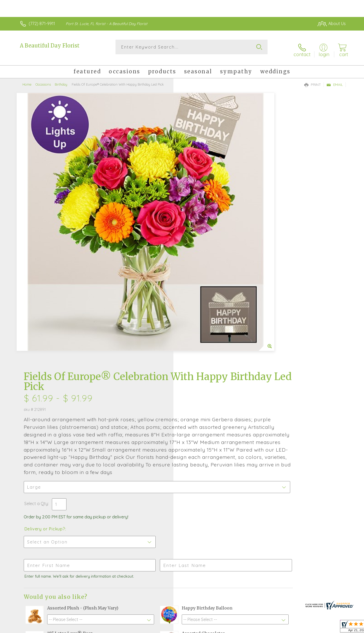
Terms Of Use (232, 628)
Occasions (43, 80)
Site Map (332, 628)
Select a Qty (194, 258)
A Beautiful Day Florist (50, 46)
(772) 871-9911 (42, 23)
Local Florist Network (300, 628)
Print (313, 80)
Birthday (61, 80)
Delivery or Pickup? (203, 283)
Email (335, 80)
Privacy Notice (262, 628)
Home (27, 80)
